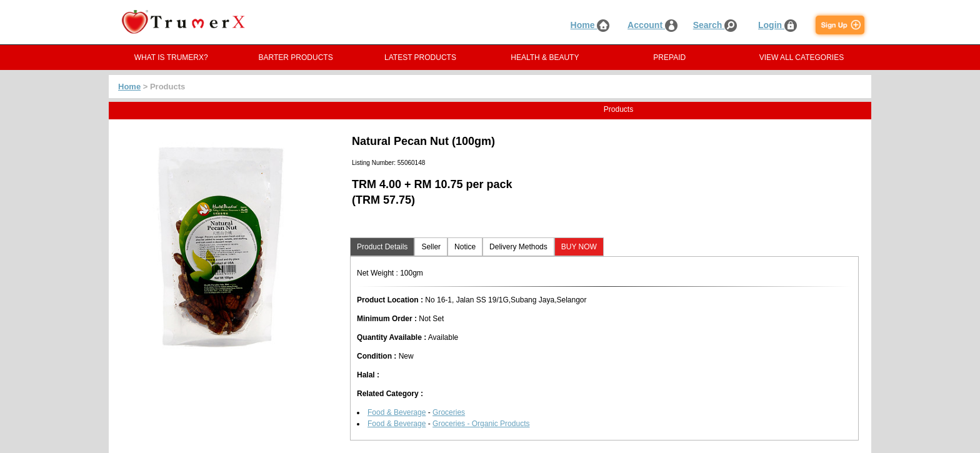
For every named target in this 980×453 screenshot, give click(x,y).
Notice (465, 247)
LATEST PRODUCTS (420, 57)
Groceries (449, 412)
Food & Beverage (397, 412)
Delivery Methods (518, 247)
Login (777, 25)
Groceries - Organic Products (481, 424)
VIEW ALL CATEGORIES (802, 57)
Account (652, 25)
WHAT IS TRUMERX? (171, 57)
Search (715, 25)
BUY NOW (579, 247)
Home (590, 25)
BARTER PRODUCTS (296, 57)
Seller (431, 247)
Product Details (382, 247)
